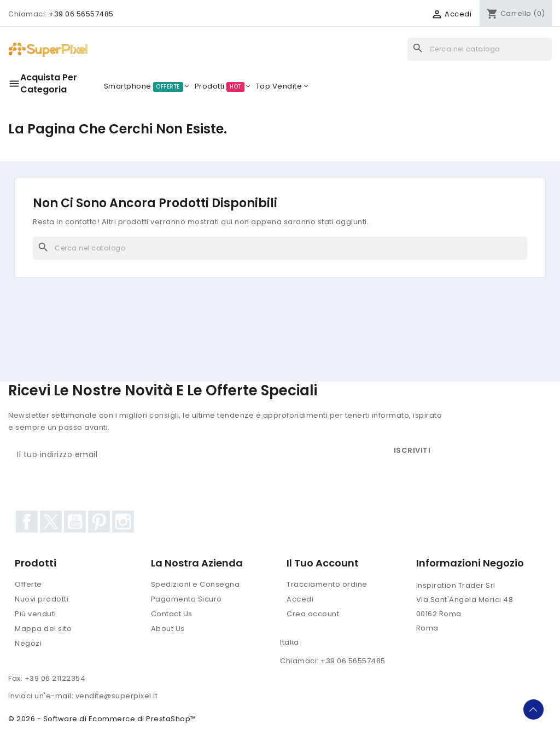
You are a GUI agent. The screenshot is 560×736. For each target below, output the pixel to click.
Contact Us (172, 614)
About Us (168, 629)
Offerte (28, 584)
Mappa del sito (43, 629)
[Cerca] (480, 49)
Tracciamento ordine (327, 584)
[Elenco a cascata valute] (393, 14)
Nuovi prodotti (42, 599)
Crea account (313, 614)
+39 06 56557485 (81, 14)
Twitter (51, 522)
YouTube (75, 522)
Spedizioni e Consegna (196, 584)
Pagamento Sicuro (186, 599)
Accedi (300, 599)
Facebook (27, 522)
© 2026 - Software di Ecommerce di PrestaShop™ (102, 719)
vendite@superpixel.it (117, 696)
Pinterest (99, 522)
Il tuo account (323, 563)
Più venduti (36, 614)
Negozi (28, 643)
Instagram (123, 522)
